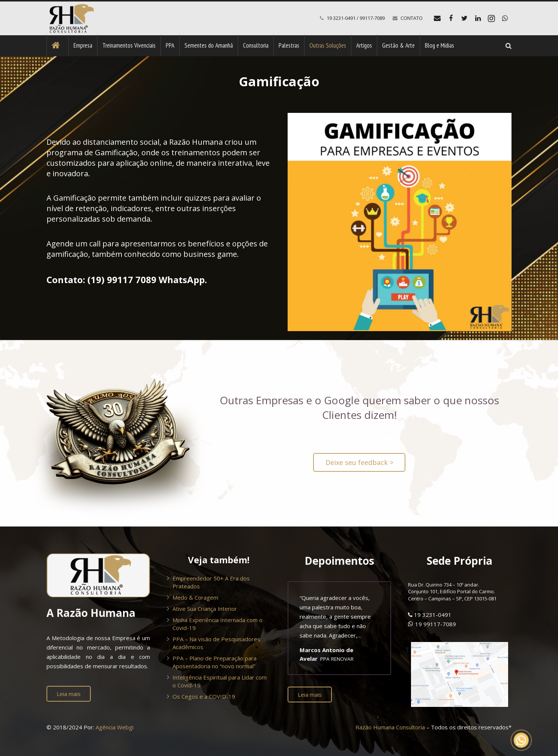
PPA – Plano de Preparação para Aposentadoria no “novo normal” (214, 662)
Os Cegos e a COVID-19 (204, 696)
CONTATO (412, 18)
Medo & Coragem (195, 597)
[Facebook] (451, 18)
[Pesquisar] (508, 46)
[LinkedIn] (478, 18)
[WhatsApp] (505, 18)
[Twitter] (464, 18)
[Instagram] (491, 18)
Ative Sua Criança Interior (205, 609)
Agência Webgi (115, 727)
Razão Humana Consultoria (390, 727)
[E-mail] (437, 18)
